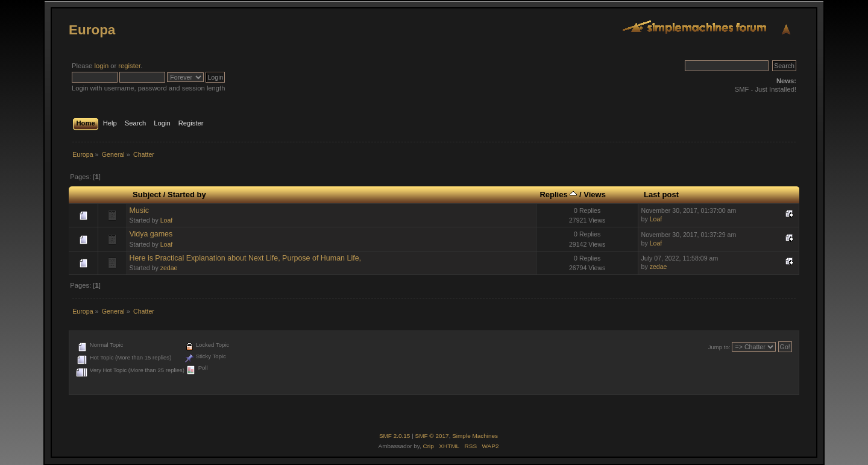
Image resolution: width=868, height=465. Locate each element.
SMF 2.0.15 (395, 436)
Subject (147, 195)
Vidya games (151, 234)
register (129, 66)
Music (139, 210)
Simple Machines (475, 436)
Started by (187, 195)
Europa (92, 30)
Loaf (167, 220)
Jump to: (719, 347)
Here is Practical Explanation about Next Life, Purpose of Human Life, (245, 258)
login (101, 66)
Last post (661, 195)
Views (595, 195)
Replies (558, 195)
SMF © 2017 (432, 436)
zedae (169, 268)
